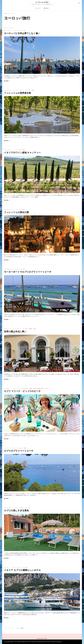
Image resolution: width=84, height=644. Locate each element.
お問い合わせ (46, 8)
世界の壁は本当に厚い (16, 332)
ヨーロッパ (17, 31)
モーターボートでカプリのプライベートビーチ (30, 272)
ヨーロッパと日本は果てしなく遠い (24, 33)
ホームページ (38, 8)
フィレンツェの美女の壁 (18, 212)
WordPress (59, 642)
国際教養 (31, 329)
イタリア (17, 90)
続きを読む (7, 81)
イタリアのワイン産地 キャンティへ (25, 153)
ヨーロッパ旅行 (23, 31)
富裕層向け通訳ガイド (41, 388)
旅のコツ (48, 388)
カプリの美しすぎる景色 (18, 511)
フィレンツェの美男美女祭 (19, 93)
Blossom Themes (47, 642)
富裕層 (33, 90)
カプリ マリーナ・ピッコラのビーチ (25, 391)
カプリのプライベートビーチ (20, 451)
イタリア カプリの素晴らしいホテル (25, 570)
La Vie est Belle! (42, 2)
